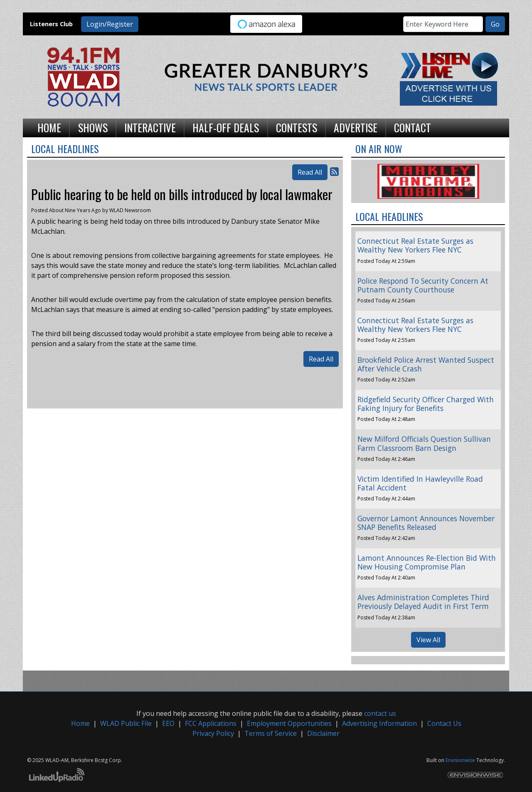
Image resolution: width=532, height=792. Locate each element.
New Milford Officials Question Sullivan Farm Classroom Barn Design (424, 443)
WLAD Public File (126, 723)
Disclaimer (323, 733)
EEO (168, 723)
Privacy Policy (213, 733)
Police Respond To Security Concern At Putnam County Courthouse (423, 285)
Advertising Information (379, 723)
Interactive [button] (150, 127)
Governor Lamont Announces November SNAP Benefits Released (426, 523)
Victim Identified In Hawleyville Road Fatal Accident (420, 483)
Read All (310, 172)
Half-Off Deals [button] (226, 127)
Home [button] (49, 127)
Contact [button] (413, 127)
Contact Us (444, 723)
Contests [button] (297, 127)
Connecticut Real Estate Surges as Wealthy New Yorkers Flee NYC (415, 245)
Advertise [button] (356, 127)
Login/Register (110, 24)
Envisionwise (460, 760)
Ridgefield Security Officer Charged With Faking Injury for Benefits (426, 404)
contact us (380, 713)
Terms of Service (271, 733)
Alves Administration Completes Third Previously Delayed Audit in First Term (423, 602)
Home (80, 723)
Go (495, 24)
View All (428, 640)
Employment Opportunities (289, 723)
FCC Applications (211, 723)
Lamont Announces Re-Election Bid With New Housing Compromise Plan (427, 562)
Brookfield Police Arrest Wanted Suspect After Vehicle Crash (426, 364)
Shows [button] (93, 127)
